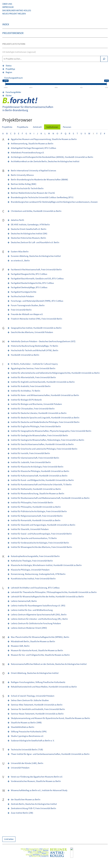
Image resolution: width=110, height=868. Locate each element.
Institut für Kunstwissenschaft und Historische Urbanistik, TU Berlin (41, 484)
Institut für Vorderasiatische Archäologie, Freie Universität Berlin (40, 543)
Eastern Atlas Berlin (20, 251)
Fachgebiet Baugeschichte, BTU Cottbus (29, 274)
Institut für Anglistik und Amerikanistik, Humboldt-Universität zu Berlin (43, 382)
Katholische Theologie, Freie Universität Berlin (32, 561)
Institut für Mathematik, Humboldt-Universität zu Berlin (36, 489)
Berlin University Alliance (22, 175)
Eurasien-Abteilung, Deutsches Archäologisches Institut (36, 256)
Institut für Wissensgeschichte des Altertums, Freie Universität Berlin (41, 547)
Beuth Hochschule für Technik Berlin (27, 188)
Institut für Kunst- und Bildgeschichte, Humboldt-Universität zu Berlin (42, 480)
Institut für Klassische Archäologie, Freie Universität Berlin (37, 467)
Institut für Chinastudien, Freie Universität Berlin (33, 409)
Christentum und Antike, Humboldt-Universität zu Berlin (36, 211)
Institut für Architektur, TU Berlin (26, 391)
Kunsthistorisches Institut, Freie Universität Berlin (33, 578)
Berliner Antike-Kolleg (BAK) (24, 184)
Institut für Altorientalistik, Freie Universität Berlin (33, 377)
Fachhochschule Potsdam (22, 296)
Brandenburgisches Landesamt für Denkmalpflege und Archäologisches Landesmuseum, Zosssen (54, 202)
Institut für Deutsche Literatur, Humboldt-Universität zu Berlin (39, 413)
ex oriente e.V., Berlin (20, 260)
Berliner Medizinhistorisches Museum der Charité (33, 193)
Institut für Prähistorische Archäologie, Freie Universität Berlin (39, 511)
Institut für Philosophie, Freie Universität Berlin (32, 502)
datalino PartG (17, 220)
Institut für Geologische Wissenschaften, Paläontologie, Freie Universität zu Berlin (48, 440)
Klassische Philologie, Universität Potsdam (30, 570)
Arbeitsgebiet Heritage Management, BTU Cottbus (33, 148)
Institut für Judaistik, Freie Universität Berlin (31, 462)
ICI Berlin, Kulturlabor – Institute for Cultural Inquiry (34, 364)
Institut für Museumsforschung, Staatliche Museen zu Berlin (38, 493)
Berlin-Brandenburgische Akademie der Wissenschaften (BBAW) (40, 179)
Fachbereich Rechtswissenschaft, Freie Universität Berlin (36, 269)
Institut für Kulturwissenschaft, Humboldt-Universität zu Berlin (39, 476)
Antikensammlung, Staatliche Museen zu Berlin (32, 143)
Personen (67, 127)
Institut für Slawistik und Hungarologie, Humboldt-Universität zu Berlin (43, 525)
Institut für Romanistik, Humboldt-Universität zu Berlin (36, 520)
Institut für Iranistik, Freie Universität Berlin (30, 453)
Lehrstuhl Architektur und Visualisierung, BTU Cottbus (35, 588)
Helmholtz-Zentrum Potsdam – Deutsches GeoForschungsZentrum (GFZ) (43, 341)
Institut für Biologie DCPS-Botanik (26, 400)
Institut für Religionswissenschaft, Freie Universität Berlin (37, 516)
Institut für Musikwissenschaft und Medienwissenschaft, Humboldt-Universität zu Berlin (50, 498)
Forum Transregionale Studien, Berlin (28, 305)
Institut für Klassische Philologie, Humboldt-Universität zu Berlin (40, 471)
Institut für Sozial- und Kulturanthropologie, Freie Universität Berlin (41, 534)
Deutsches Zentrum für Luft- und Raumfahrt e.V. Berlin (35, 242)
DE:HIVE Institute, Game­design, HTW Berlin (30, 224)
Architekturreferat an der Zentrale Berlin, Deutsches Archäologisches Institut (45, 161)
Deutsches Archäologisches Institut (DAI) (29, 233)
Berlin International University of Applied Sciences (33, 170)
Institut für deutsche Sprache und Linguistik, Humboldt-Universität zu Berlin (45, 418)
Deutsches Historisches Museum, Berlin (28, 238)
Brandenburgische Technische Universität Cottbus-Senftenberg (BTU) (42, 197)
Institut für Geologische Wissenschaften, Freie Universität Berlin (39, 435)
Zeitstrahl (37, 127)
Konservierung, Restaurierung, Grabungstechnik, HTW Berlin (38, 574)
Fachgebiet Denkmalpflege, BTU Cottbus (29, 287)
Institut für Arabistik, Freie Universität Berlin (31, 386)
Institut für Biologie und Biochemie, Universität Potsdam (36, 404)
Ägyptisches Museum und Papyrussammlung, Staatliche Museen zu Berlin (44, 139)
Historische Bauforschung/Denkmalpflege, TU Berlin (34, 346)
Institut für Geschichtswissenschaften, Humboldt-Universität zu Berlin (42, 444)
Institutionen (52, 127)
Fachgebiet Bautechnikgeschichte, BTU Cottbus (32, 283)
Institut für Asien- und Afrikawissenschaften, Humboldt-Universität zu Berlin (45, 395)
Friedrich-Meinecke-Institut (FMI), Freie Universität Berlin (37, 319)
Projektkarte (23, 127)
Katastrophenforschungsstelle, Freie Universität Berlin (35, 556)
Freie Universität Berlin (21, 310)
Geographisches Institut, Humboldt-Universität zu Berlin (36, 328)
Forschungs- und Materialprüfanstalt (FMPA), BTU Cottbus (37, 301)
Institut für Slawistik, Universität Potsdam (30, 529)
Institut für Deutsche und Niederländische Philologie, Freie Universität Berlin (45, 422)
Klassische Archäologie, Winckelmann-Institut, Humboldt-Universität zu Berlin (46, 565)
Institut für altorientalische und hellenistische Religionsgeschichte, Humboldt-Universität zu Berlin (55, 373)
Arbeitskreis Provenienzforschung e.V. (28, 152)
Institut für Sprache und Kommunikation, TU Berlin (34, 538)
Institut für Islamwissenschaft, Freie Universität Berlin (35, 458)
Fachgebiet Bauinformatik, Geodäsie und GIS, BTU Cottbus (37, 278)
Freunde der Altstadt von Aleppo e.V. (27, 314)
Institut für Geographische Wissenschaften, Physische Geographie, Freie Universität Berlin (51, 431)
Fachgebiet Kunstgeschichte (24, 292)
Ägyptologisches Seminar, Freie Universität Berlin (33, 368)
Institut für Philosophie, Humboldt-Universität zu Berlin (36, 507)
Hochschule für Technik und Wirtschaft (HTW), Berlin (35, 350)
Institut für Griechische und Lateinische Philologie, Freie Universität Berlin (44, 449)
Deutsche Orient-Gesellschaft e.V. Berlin (29, 229)
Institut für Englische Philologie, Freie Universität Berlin (36, 426)
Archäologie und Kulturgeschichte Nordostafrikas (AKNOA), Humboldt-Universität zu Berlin (52, 157)
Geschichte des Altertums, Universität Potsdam (32, 332)
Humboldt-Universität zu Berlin (25, 355)
